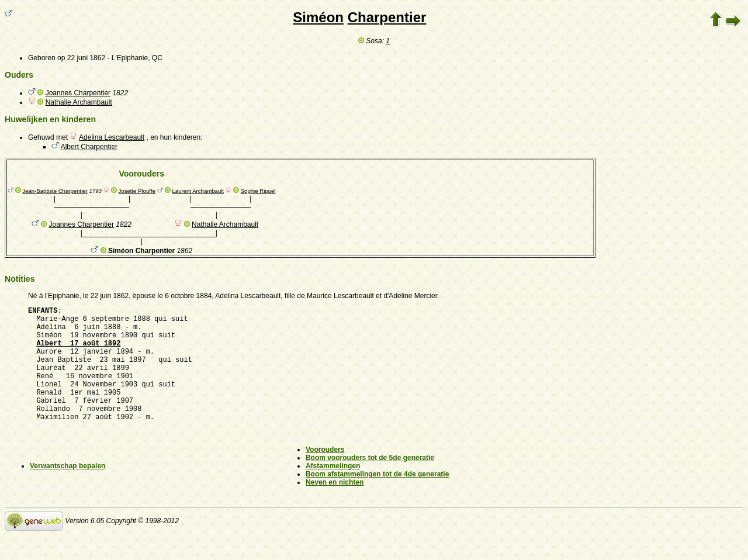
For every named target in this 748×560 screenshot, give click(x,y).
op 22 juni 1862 (81, 58)
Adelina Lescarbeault (112, 137)
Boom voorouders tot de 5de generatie (370, 482)
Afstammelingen (333, 490)
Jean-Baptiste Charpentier (55, 191)
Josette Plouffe (137, 191)
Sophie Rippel (258, 191)
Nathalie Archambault (79, 102)
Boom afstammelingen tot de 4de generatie (377, 499)
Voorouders (325, 474)
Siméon (318, 17)
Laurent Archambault (198, 191)
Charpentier (387, 17)
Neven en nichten (335, 507)
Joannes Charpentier (78, 93)
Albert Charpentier (89, 147)
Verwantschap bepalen (67, 490)
